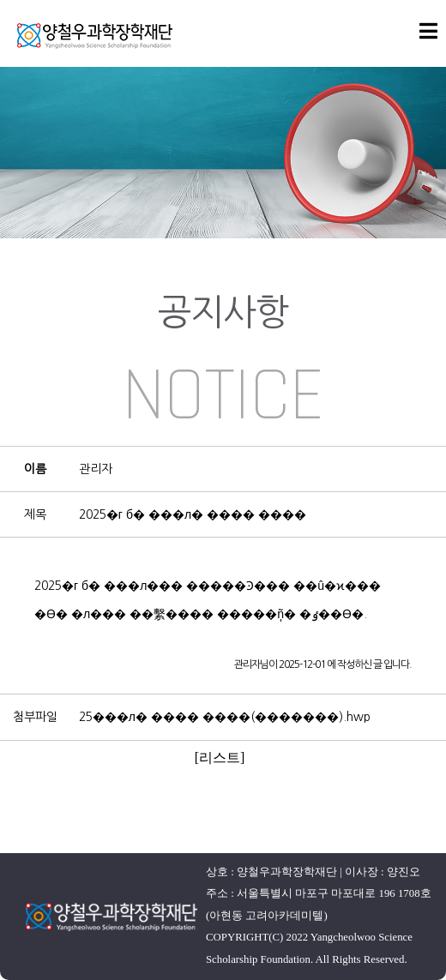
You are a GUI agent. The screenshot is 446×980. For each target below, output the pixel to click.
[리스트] (220, 758)
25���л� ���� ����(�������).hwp (225, 717)
